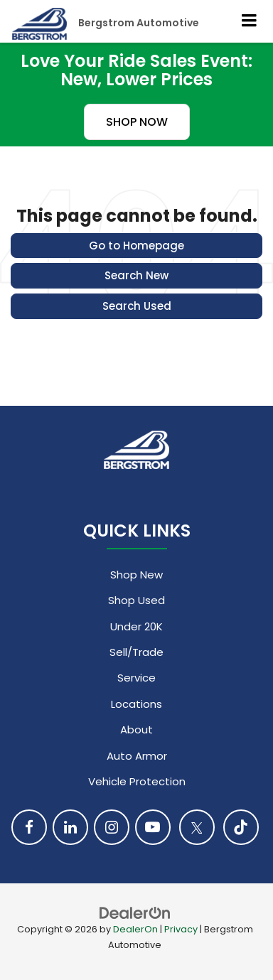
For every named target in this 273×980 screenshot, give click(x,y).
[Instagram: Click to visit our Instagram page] (112, 827)
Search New (136, 275)
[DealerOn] (135, 912)
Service (136, 678)
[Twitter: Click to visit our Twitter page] (197, 827)
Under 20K (136, 626)
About (136, 729)
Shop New (136, 575)
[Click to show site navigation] (250, 21)
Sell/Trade (136, 652)
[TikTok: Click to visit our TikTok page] (241, 827)
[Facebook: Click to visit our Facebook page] (29, 827)
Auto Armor (137, 756)
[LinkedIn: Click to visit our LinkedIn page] (70, 827)
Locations (136, 704)
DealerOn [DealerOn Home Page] (135, 929)
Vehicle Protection (137, 781)
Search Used (137, 306)
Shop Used (136, 600)
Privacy (181, 929)
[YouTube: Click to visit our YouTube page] (153, 827)
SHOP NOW (137, 122)
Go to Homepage (136, 246)
